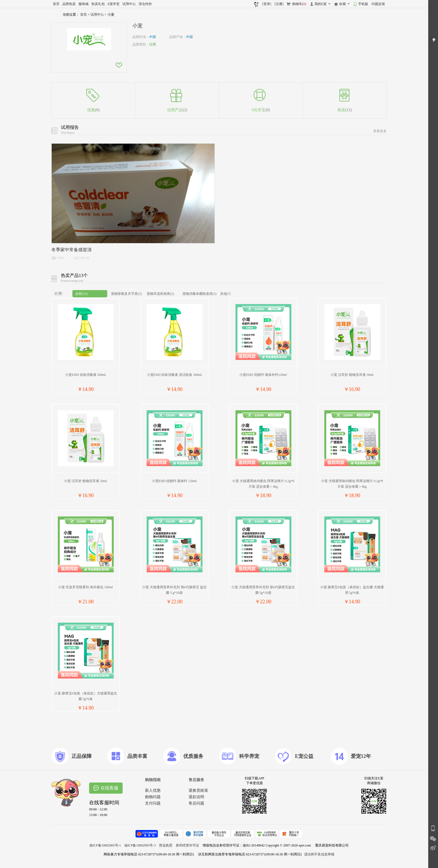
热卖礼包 (98, 4)
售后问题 (196, 803)
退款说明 (196, 797)
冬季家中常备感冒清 (72, 250)
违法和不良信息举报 (319, 854)
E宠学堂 (114, 4)
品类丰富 (137, 756)
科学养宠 (249, 756)
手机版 (363, 4)
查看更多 (380, 131)
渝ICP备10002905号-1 (105, 845)
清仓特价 (145, 4)
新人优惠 (153, 790)
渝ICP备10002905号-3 (140, 845)
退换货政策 (198, 790)
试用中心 (129, 4)
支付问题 (153, 803)
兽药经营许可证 (187, 845)
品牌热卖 (69, 4)
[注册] (279, 4)
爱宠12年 (361, 756)
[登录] (267, 4)
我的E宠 (321, 4)
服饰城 (84, 4)
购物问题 (153, 797)
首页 (56, 4)
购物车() (299, 4)
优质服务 (193, 756)
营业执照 (166, 845)
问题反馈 (378, 4)
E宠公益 (304, 756)
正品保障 (82, 756)
